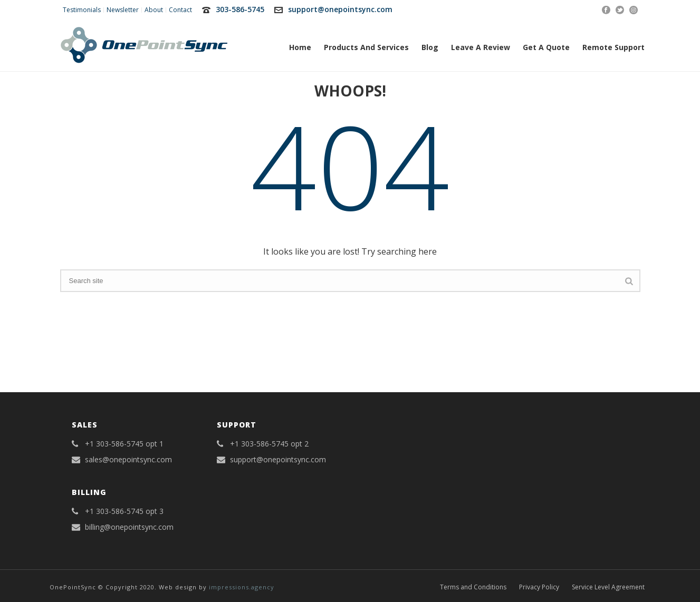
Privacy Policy (539, 587)
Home (300, 47)
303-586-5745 (240, 9)
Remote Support (613, 47)
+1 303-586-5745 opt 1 (124, 444)
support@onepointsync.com (340, 9)
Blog (430, 47)
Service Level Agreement (608, 587)
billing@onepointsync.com (129, 527)
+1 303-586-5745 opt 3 (124, 511)
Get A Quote (546, 47)
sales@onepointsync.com (128, 460)
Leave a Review (481, 47)
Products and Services (366, 47)
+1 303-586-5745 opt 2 (269, 444)
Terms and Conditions (473, 587)
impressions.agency (242, 587)
